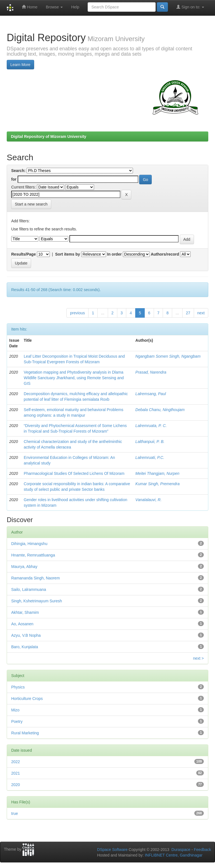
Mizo (15, 710)
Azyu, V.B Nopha (26, 635)
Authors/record (165, 254)
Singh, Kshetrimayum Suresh (37, 601)
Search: (18, 171)
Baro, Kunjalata (25, 647)
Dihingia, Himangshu (29, 544)
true (15, 813)
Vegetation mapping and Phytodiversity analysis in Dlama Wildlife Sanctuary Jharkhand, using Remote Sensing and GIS (74, 378)
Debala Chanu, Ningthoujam (160, 410)
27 (188, 313)
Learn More (20, 65)
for (14, 179)
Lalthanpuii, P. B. (150, 442)
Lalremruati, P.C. (150, 457)
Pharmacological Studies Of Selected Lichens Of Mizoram (74, 473)
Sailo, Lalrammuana (29, 589)
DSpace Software (112, 850)
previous (77, 313)
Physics (18, 687)
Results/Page (24, 254)
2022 (16, 762)
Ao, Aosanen (22, 624)
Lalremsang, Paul (151, 394)
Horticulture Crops (27, 699)
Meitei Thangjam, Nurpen (157, 473)
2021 (16, 773)
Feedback (203, 850)
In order (114, 254)
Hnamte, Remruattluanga (33, 555)
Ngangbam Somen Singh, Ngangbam (168, 356)
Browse (54, 7)
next (201, 313)
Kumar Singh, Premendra (158, 484)
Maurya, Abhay (24, 567)
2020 (16, 785)
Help (75, 7)
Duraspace (181, 850)
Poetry (17, 721)
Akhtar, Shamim (25, 612)
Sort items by (68, 254)
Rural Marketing (25, 733)
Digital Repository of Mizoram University (49, 136)
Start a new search (31, 204)
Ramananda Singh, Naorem (36, 578)
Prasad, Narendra (151, 372)
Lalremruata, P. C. (151, 426)
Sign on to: (190, 7)
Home (30, 7)
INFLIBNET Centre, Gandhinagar (173, 855)
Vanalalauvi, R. (149, 500)
